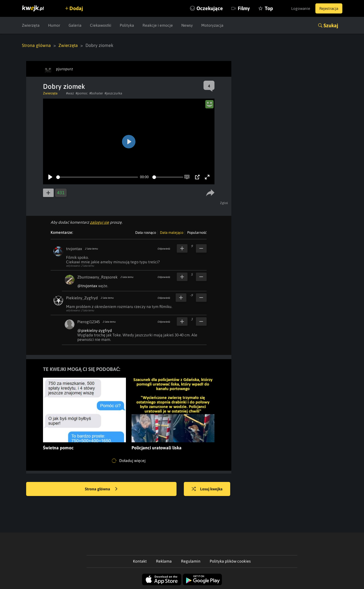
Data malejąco (172, 233)
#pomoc (82, 93)
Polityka (127, 25)
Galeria (75, 25)
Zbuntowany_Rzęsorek (97, 277)
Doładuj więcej (129, 461)
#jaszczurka (113, 93)
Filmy (240, 8)
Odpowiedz (164, 249)
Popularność (197, 233)
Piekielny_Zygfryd (82, 298)
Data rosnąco (146, 233)
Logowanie (298, 8)
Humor (54, 25)
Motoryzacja (212, 25)
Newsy (187, 25)
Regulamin (191, 561)
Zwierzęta (31, 25)
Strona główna (36, 45)
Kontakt (140, 561)
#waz (70, 93)
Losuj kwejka (208, 489)
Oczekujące (205, 8)
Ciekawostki (101, 25)
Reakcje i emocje (158, 25)
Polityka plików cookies (230, 561)
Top (265, 8)
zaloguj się (100, 222)
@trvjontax (87, 286)
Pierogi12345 (89, 322)
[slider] (97, 177)
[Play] (50, 177)
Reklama (164, 561)
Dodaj (77, 8)
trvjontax (74, 249)
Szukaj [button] (331, 25)
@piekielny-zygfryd (95, 330)
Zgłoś (224, 203)
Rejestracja (328, 8)
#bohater (96, 93)
